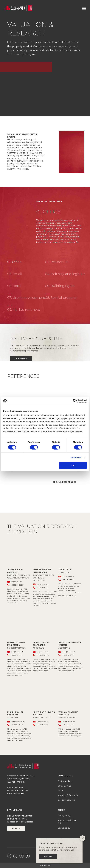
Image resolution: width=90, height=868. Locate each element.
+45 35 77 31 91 (15, 655)
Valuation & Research (68, 795)
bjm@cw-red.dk (15, 652)
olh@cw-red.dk (66, 576)
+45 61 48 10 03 (15, 725)
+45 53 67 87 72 (41, 655)
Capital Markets (65, 781)
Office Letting (64, 786)
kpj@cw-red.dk (41, 721)
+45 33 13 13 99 (66, 655)
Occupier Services (66, 800)
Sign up (16, 828)
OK (73, 466)
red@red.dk (19, 794)
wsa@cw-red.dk (67, 721)
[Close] (83, 839)
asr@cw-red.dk (41, 584)
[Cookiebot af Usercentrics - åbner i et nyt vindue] (75, 401)
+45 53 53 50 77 (41, 588)
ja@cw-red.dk (14, 582)
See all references (65, 482)
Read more (21, 359)
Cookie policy (64, 828)
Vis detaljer (76, 457)
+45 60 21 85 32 (66, 580)
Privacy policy (64, 816)
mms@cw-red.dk (16, 721)
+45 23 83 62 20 (15, 585)
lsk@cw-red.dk (41, 652)
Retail (60, 791)
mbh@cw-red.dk (67, 652)
